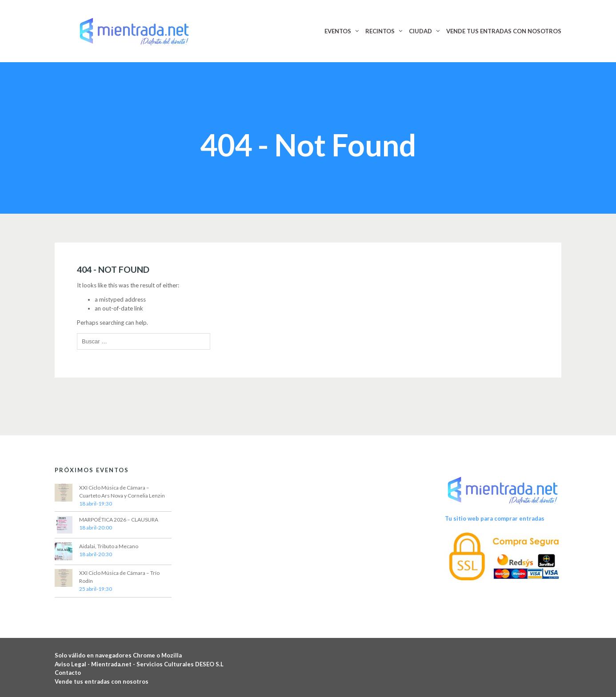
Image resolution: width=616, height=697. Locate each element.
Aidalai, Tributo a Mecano (109, 546)
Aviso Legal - (73, 664)
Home (282, 117)
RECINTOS (380, 31)
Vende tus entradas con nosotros (102, 681)
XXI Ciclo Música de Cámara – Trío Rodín (119, 577)
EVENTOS (338, 31)
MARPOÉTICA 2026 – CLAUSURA (119, 520)
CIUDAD (420, 31)
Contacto (68, 673)
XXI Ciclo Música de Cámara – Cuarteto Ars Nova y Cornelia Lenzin (122, 492)
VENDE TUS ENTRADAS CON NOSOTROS (504, 31)
